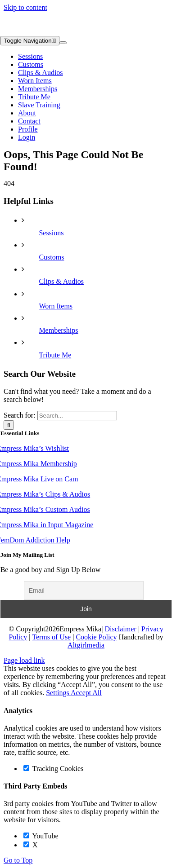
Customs (51, 257)
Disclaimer (120, 629)
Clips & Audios (61, 281)
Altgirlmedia (86, 645)
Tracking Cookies (53, 769)
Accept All (86, 693)
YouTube (41, 836)
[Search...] (77, 416)
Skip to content (25, 7)
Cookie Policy (96, 637)
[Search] (9, 425)
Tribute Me (55, 355)
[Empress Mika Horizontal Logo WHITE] (45, 32)
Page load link (24, 660)
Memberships (58, 330)
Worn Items (56, 306)
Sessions (51, 233)
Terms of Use (51, 637)
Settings (58, 693)
